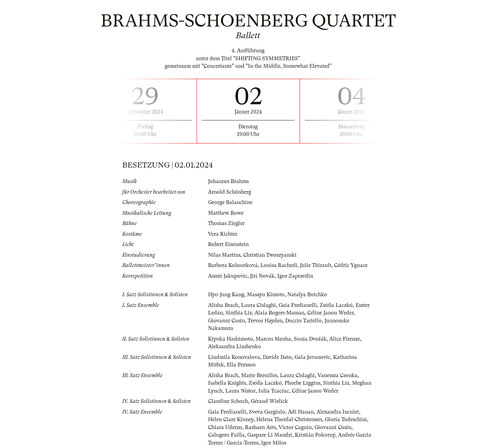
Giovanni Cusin (226, 321)
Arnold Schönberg (230, 192)
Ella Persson (241, 365)
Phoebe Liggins (302, 383)
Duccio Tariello (303, 321)
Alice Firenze (345, 339)
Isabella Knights (227, 383)
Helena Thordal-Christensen (289, 419)
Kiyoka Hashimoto (230, 339)
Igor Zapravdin (295, 276)
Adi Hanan (301, 412)
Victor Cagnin (295, 427)
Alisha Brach (223, 305)
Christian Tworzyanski (270, 255)
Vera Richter (223, 234)
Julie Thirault (316, 265)
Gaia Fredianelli (298, 305)
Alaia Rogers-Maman (280, 313)
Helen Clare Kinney (231, 419)
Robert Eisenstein (228, 244)
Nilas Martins (224, 255)
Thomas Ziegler (226, 223)
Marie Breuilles (259, 375)
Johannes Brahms (228, 181)
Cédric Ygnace (351, 265)
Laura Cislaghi (259, 305)
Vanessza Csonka (338, 375)
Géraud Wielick (269, 401)
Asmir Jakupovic (228, 276)
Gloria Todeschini (346, 419)
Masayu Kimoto (266, 295)
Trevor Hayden (265, 321)
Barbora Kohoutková (233, 265)
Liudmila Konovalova (234, 357)
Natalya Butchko (307, 295)
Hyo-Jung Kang (226, 295)
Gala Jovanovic (312, 357)
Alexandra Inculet (338, 412)
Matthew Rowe (226, 213)
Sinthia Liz (239, 313)
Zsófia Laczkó (336, 305)
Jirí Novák (262, 276)
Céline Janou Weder (330, 313)
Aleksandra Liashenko (235, 346)
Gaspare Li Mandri (270, 435)
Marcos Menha (273, 339)
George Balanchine (230, 202)
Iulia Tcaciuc (274, 391)
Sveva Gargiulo (267, 412)
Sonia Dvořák (310, 339)
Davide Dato (277, 357)
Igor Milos (274, 443)
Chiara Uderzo (225, 427)
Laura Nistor (240, 391)
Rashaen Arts (260, 427)
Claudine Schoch (228, 401)
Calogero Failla (226, 435)
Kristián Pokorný (315, 435)
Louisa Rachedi (279, 265)
